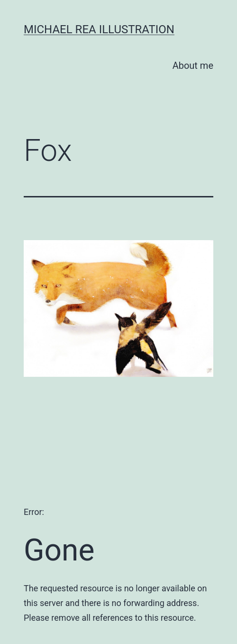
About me (193, 65)
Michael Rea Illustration (99, 29)
